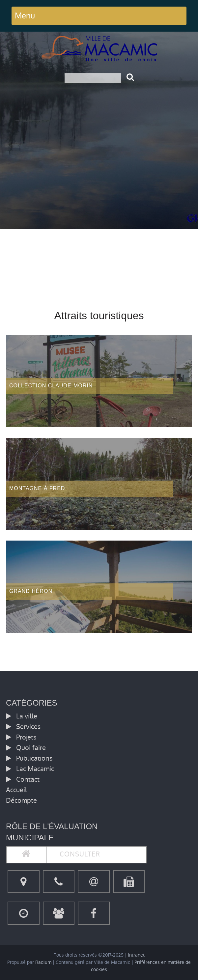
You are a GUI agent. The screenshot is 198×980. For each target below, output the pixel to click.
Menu (25, 16)
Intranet (136, 955)
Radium (43, 962)
